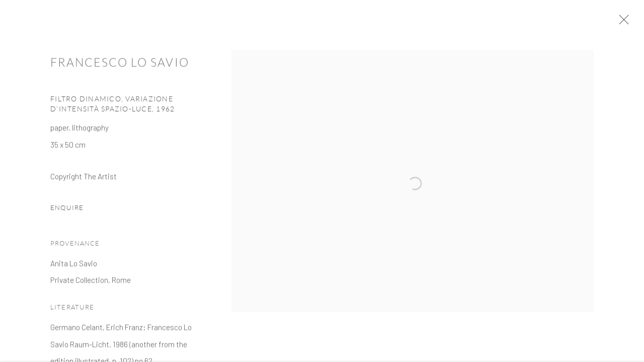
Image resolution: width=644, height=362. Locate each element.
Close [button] (623, 23)
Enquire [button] (67, 211)
